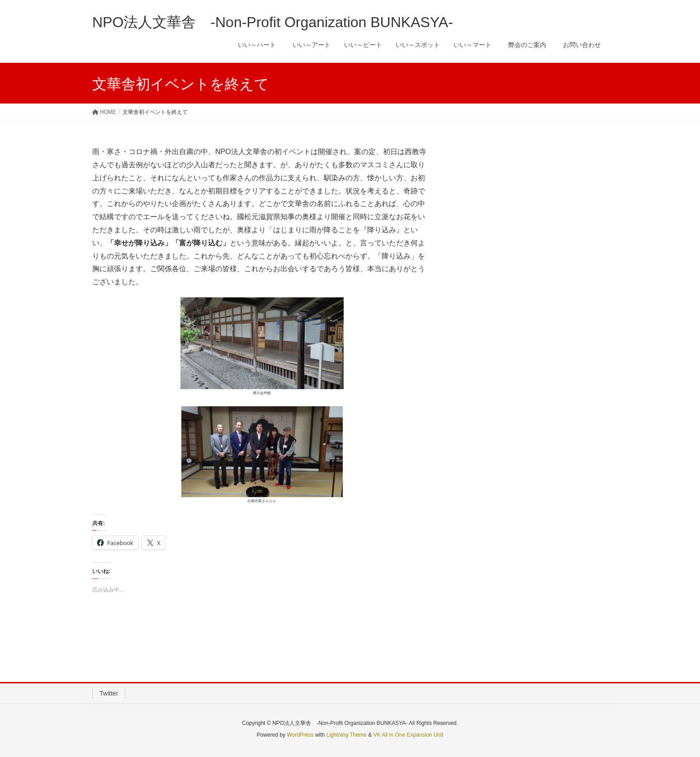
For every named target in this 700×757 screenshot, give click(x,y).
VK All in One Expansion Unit (408, 735)
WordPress (300, 735)
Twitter (109, 693)
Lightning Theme (347, 735)
